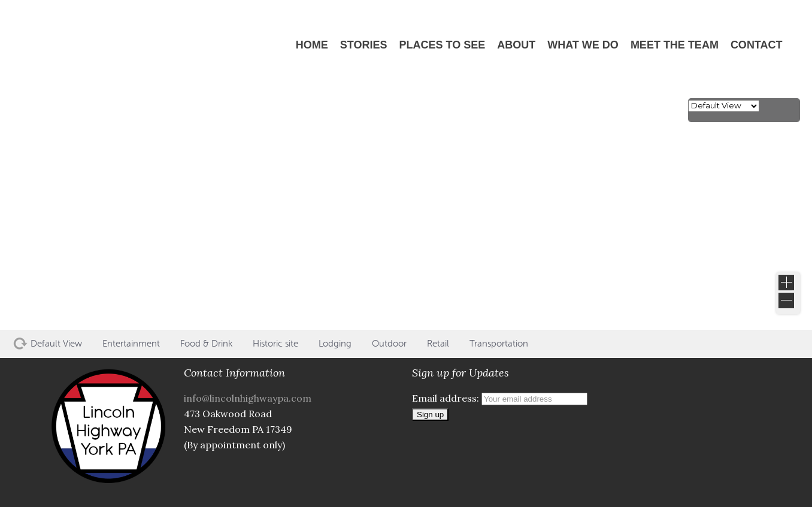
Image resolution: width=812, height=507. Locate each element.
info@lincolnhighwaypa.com (248, 398)
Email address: (500, 398)
